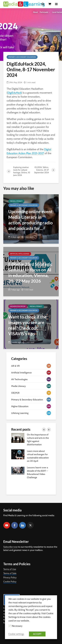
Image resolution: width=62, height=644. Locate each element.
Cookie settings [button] (16, 634)
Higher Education (18, 306)
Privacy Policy (10, 577)
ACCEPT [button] (37, 634)
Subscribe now (10, 547)
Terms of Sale (10, 573)
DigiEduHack (14, 93)
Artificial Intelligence (20, 254)
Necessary (17, 626)
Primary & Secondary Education (22, 57)
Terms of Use (10, 569)
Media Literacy (16, 201)
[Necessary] (10, 626)
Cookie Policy (10, 581)
